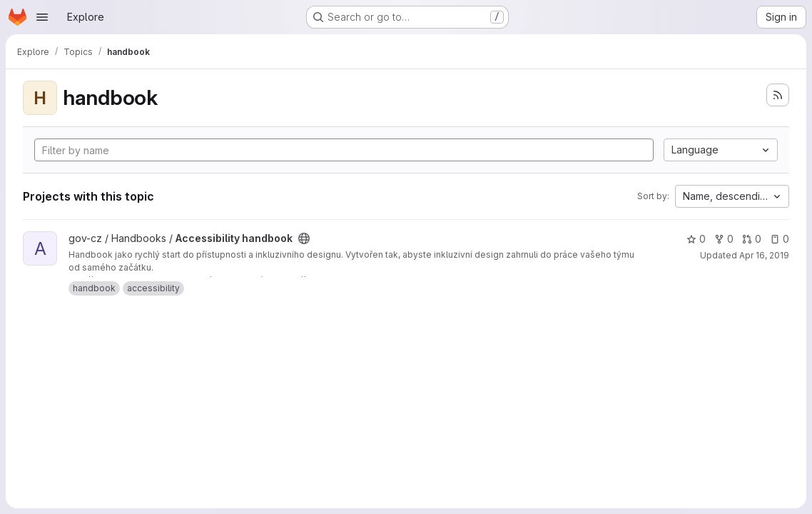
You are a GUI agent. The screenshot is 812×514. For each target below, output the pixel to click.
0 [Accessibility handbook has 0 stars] (696, 239)
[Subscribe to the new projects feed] (778, 95)
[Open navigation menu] (42, 17)
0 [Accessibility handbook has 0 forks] (724, 239)
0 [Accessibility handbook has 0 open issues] (780, 239)
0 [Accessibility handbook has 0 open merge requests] (752, 239)
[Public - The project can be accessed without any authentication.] (304, 238)
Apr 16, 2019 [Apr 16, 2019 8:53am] (764, 255)
